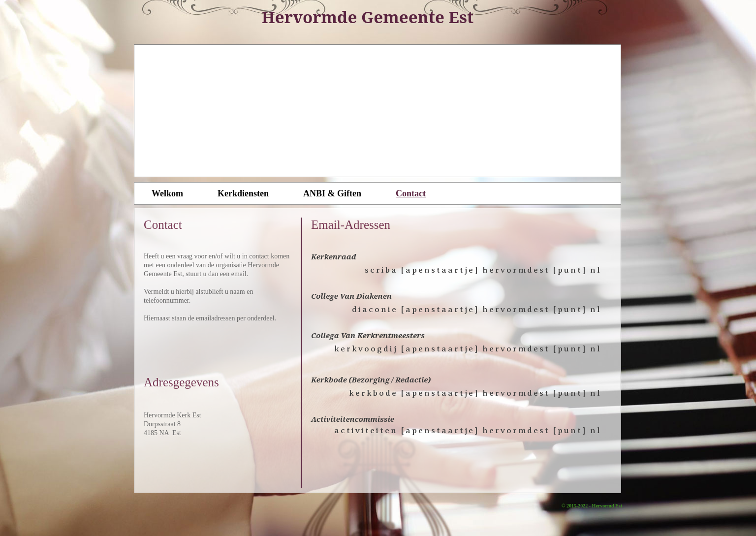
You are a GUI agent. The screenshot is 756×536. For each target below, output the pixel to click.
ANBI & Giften (332, 193)
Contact (411, 193)
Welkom (167, 193)
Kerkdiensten (243, 193)
